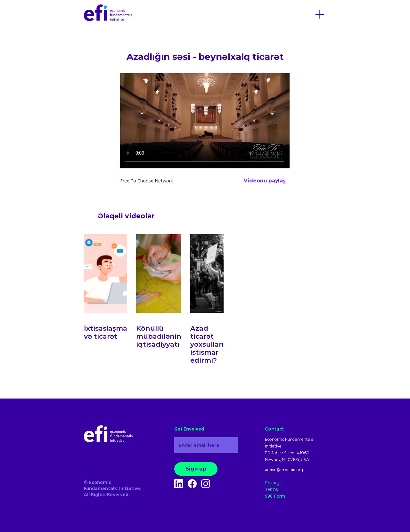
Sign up (196, 469)
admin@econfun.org (284, 470)
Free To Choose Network (147, 181)
